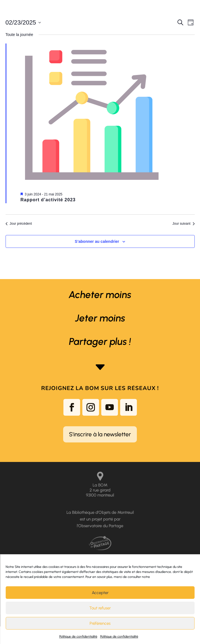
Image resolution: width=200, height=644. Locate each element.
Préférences (100, 623)
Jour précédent (19, 224)
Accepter (100, 593)
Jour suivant (184, 224)
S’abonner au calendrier (97, 241)
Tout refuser (100, 608)
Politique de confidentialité (78, 636)
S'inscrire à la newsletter (100, 434)
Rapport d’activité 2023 (48, 200)
